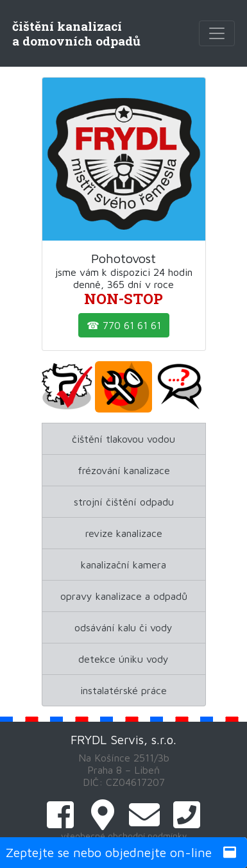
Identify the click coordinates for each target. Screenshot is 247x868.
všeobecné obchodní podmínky (124, 836)
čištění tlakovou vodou (123, 439)
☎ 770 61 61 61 (124, 325)
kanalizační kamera (123, 565)
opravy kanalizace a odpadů (124, 596)
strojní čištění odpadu (124, 502)
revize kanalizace (124, 533)
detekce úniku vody (123, 659)
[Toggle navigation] (217, 33)
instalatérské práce (123, 690)
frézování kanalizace (124, 470)
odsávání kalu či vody (123, 627)
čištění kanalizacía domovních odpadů (76, 33)
